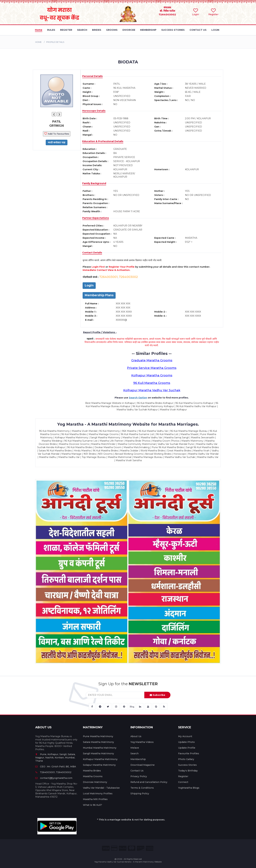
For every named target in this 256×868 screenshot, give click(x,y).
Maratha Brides (92, 771)
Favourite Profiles (189, 753)
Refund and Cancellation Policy (149, 782)
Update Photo (186, 742)
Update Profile (187, 748)
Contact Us (137, 771)
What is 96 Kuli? (92, 805)
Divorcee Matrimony (95, 782)
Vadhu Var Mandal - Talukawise (101, 788)
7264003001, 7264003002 (53, 772)
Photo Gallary (186, 759)
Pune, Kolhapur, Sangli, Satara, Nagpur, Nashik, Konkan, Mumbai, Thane (55, 758)
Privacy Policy (139, 776)
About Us (136, 736)
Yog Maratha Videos (142, 742)
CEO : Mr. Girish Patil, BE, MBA (56, 767)
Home (38, 42)
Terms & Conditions (142, 788)
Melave (135, 748)
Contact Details (92, 253)
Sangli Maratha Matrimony (98, 753)
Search (135, 753)
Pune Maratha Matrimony (98, 736)
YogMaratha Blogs (189, 788)
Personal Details (92, 76)
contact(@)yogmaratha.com (54, 778)
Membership (138, 759)
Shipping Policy (140, 794)
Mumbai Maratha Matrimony (100, 748)
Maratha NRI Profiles (95, 799)
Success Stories (187, 765)
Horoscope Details (94, 111)
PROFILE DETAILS (55, 42)
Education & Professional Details (103, 141)
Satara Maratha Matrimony (98, 742)
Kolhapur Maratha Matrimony (100, 759)
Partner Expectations (96, 218)
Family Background (94, 183)
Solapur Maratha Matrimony (99, 765)
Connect (183, 782)
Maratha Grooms (93, 776)
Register (183, 776)
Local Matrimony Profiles (98, 794)
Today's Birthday (188, 771)
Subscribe (157, 695)
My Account (185, 736)
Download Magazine (143, 765)
